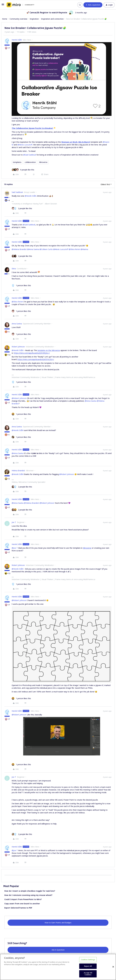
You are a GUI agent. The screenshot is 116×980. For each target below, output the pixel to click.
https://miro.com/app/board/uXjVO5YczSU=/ (36, 359)
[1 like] (21, 285)
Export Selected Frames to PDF (18, 908)
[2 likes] (22, 208)
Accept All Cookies (88, 974)
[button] (3, 5)
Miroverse (43, 162)
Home (5, 19)
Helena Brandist (18, 471)
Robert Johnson (18, 347)
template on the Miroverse (49, 350)
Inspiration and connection (52, 19)
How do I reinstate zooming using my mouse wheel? (28, 895)
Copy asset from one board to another (22, 904)
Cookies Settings (88, 960)
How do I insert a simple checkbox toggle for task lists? (30, 891)
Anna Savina (17, 324)
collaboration (30, 162)
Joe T (14, 522)
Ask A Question (58, 950)
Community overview (18, 19)
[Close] (113, 967)
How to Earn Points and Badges (58, 923)
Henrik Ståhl (17, 40)
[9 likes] (23, 170)
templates (17, 162)
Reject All (88, 966)
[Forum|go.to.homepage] (20, 5)
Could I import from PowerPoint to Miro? (23, 899)
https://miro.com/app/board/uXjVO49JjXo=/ (32, 353)
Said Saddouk (17, 192)
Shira (14, 269)
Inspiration (34, 19)
